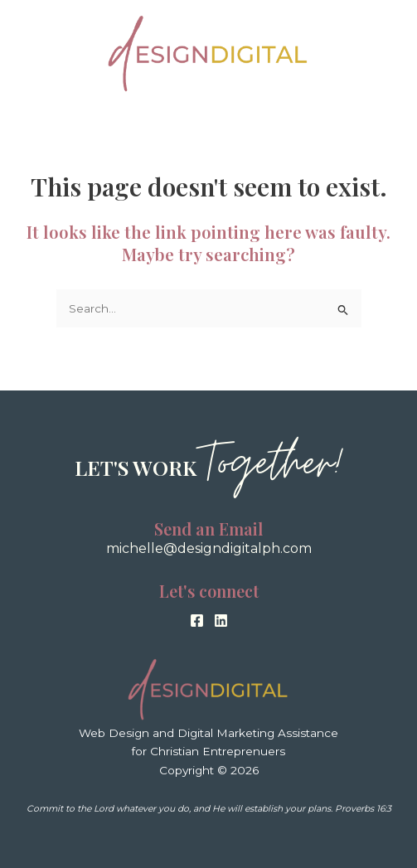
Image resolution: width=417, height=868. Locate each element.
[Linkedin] (221, 621)
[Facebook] (197, 621)
